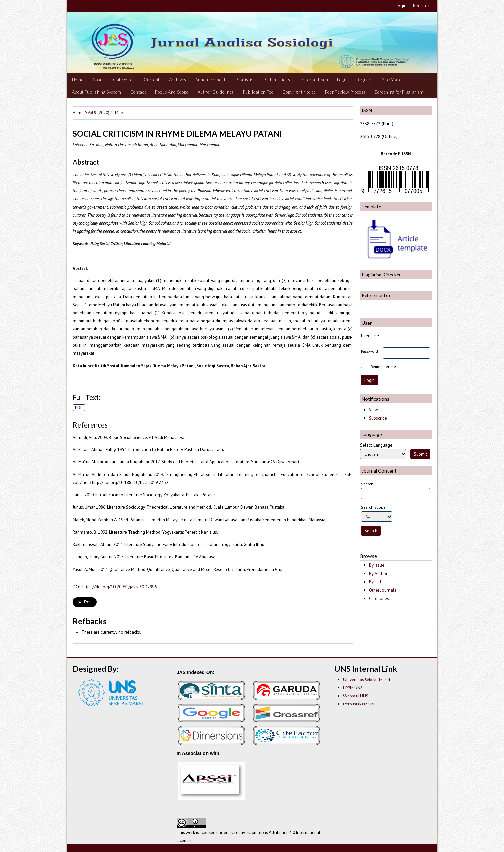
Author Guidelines (216, 92)
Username (370, 336)
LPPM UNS (353, 688)
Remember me (383, 367)
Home (78, 80)
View (373, 410)
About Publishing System (97, 92)
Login (401, 6)
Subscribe (378, 418)
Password (370, 351)
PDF (79, 408)
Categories (124, 80)
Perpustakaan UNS (360, 704)
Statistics (246, 80)
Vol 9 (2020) (99, 112)
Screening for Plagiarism (399, 92)
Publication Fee (258, 92)
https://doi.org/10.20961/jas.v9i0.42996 (120, 587)
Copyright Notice (299, 92)
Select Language (376, 445)
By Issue (377, 565)
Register (421, 6)
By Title (376, 582)
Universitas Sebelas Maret (367, 680)
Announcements (212, 80)
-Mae (118, 112)
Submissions (277, 80)
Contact (138, 92)
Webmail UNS (356, 696)
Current (152, 80)
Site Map (391, 80)
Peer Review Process (346, 92)
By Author (378, 573)
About (98, 80)
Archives (178, 80)
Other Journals (383, 590)
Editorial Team (314, 80)
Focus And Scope (172, 92)
